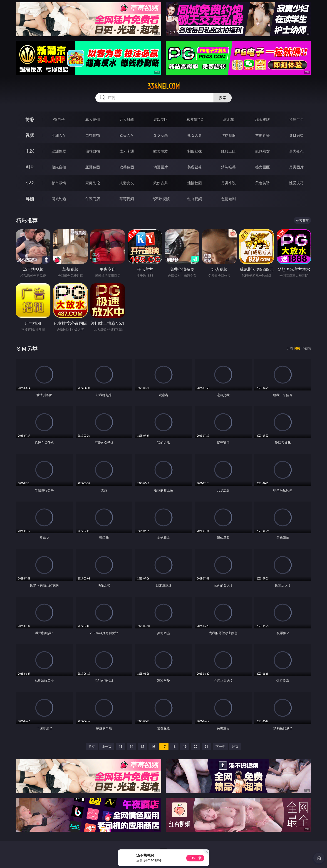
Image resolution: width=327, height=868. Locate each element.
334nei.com (164, 86)
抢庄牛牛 (296, 119)
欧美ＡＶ (127, 135)
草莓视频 (127, 199)
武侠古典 (161, 183)
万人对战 (127, 119)
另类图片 (296, 167)
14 (131, 746)
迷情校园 (195, 183)
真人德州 (93, 119)
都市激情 (59, 183)
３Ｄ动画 (161, 135)
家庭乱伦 (93, 183)
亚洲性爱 (59, 151)
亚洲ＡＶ (59, 135)
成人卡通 (127, 151)
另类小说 (228, 183)
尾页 (235, 746)
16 (153, 746)
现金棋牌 (263, 119)
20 (196, 746)
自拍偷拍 (93, 135)
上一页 (107, 746)
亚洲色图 (93, 167)
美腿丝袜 (195, 167)
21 (206, 746)
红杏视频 (195, 199)
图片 (30, 167)
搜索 (223, 98)
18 (174, 746)
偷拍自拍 (93, 151)
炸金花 (228, 119)
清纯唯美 (228, 167)
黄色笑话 (263, 183)
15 (142, 746)
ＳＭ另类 (296, 135)
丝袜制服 (228, 135)
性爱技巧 (296, 183)
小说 (30, 183)
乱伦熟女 (263, 151)
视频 (30, 135)
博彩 (30, 119)
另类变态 (296, 151)
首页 (92, 746)
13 (121, 746)
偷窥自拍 (59, 167)
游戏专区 (161, 119)
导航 (30, 199)
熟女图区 (263, 167)
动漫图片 (161, 167)
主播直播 (263, 135)
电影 (30, 151)
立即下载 (195, 858)
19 (185, 746)
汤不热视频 (161, 199)
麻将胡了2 (194, 119)
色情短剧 (228, 199)
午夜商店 (93, 199)
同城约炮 (59, 199)
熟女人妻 (195, 135)
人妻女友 (127, 183)
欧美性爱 (161, 151)
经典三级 (228, 151)
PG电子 (59, 119)
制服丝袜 (195, 151)
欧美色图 (127, 167)
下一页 (220, 746)
